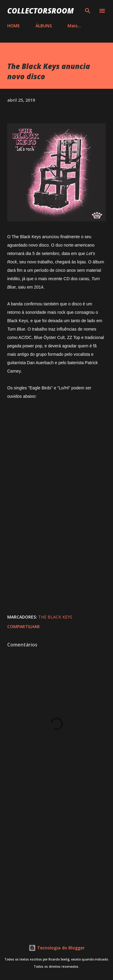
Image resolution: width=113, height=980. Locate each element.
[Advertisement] (56, 862)
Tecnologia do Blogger (57, 948)
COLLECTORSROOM (41, 11)
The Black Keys (55, 617)
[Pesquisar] (88, 11)
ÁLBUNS (44, 26)
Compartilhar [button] (24, 626)
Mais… (74, 26)
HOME (14, 26)
